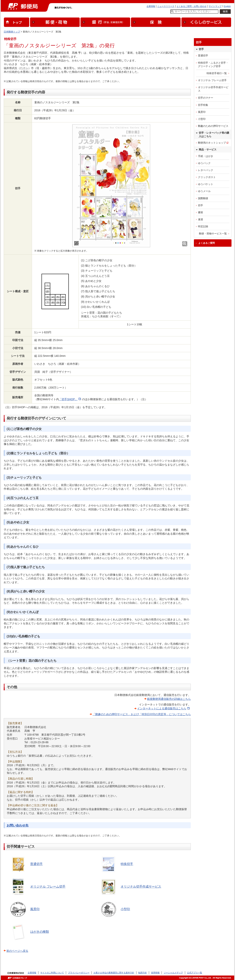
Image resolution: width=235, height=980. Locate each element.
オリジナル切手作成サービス (141, 887)
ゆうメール (204, 191)
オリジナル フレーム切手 (48, 887)
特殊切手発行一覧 (217, 73)
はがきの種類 (40, 932)
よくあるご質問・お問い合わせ (192, 6)
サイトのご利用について (52, 973)
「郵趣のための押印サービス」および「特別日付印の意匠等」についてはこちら (142, 714)
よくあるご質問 (207, 243)
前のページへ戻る (17, 951)
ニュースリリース (166, 6)
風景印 (35, 909)
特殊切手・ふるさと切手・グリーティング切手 (213, 64)
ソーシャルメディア (173, 973)
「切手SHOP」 (68, 399)
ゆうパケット (206, 184)
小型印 (125, 909)
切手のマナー (206, 98)
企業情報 (151, 6)
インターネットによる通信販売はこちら (162, 708)
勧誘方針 (143, 973)
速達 (201, 219)
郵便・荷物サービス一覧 (213, 234)
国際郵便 (203, 198)
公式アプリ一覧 (195, 973)
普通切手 (36, 864)
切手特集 (203, 105)
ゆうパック (204, 163)
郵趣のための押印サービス (213, 126)
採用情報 (155, 973)
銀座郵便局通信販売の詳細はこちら (169, 699)
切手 (201, 205)
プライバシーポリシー (79, 973)
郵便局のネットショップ (212, 143)
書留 (201, 212)
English (227, 6)
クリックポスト (207, 177)
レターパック (206, 170)
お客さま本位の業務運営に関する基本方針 (114, 973)
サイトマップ (215, 6)
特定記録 (203, 226)
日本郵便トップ (12, 32)
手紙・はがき (206, 156)
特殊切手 (127, 864)
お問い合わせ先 (18, 825)
